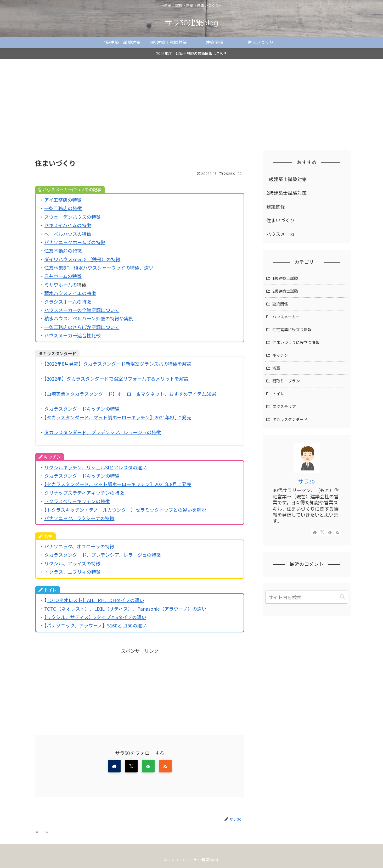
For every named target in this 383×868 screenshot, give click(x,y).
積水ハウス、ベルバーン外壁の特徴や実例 (89, 318)
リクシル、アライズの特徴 (72, 563)
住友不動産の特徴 (63, 251)
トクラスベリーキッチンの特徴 (77, 501)
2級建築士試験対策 (286, 193)
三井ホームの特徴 (63, 276)
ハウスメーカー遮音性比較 (72, 335)
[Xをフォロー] (131, 766)
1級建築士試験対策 (286, 179)
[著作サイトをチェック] (114, 766)
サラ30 (306, 482)
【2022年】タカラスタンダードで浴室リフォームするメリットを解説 (116, 379)
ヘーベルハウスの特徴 (68, 234)
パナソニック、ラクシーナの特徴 (79, 518)
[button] (342, 597)
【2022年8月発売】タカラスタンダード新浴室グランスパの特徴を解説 (118, 364)
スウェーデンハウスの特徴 (72, 217)
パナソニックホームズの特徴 (75, 242)
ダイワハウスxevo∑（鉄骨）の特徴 (82, 259)
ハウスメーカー (283, 234)
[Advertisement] (191, 102)
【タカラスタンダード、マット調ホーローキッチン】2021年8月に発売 (118, 417)
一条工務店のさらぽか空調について (82, 327)
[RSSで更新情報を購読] (166, 766)
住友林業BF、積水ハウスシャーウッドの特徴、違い (99, 268)
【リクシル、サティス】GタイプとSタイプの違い (95, 617)
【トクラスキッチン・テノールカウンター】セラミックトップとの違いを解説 (125, 510)
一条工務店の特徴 (63, 208)
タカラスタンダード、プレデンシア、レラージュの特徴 (103, 432)
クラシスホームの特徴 (68, 302)
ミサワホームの (61, 285)
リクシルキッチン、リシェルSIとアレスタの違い (95, 467)
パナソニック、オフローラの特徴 (79, 546)
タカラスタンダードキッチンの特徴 (82, 409)
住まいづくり (280, 220)
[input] (307, 597)
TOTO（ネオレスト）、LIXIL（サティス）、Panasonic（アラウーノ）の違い (125, 609)
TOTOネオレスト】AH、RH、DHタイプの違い (95, 600)
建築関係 (276, 207)
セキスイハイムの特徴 (68, 225)
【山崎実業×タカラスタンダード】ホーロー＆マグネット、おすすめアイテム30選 (130, 394)
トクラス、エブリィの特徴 (72, 572)
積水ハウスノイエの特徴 (70, 293)
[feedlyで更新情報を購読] (148, 766)
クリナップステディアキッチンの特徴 (84, 493)
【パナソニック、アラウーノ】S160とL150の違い (95, 625)
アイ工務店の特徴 (63, 200)
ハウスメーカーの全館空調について (82, 310)
